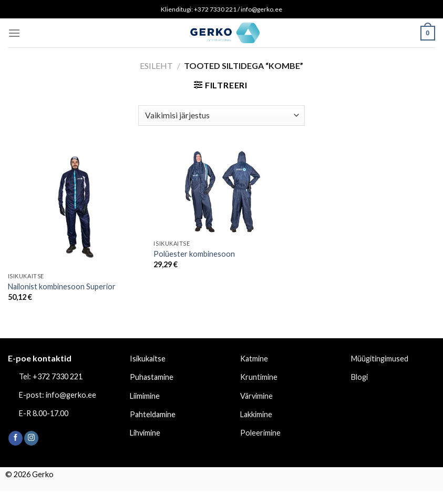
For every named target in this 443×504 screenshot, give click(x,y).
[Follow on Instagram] (31, 438)
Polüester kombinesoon (194, 254)
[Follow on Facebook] (16, 438)
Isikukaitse (148, 359)
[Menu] (14, 33)
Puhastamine (152, 377)
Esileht (156, 65)
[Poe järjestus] (221, 115)
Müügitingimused (380, 359)
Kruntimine (259, 377)
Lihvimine (145, 433)
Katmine (254, 359)
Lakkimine (256, 414)
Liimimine (145, 396)
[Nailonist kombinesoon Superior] (76, 207)
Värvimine (256, 396)
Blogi (359, 377)
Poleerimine (260, 433)
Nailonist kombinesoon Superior (62, 286)
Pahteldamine (153, 414)
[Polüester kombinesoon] (221, 191)
